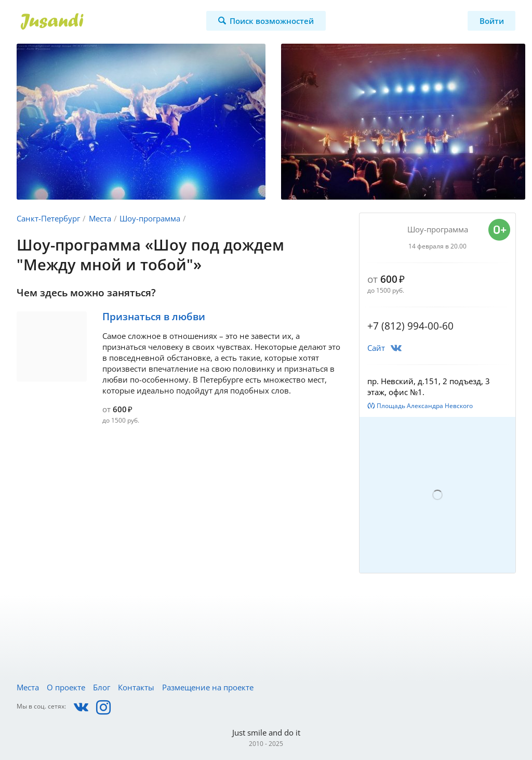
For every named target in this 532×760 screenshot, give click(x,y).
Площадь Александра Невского (425, 406)
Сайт (376, 348)
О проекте (66, 687)
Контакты (136, 687)
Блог (102, 687)
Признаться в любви (154, 317)
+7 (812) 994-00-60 (410, 326)
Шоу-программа (150, 218)
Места (100, 218)
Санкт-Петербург (48, 218)
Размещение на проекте (208, 687)
